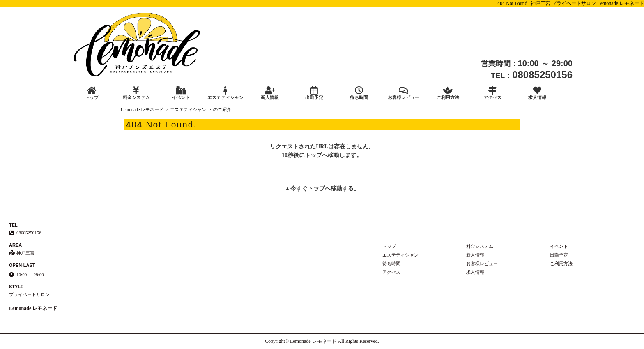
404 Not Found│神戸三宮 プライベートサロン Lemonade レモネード (571, 3)
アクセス (492, 93)
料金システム (136, 93)
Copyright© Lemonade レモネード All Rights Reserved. (322, 341)
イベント (181, 93)
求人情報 (537, 93)
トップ (92, 93)
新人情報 (270, 93)
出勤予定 (314, 93)
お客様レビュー (403, 93)
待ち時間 (359, 93)
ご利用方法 (448, 93)
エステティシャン (225, 93)
